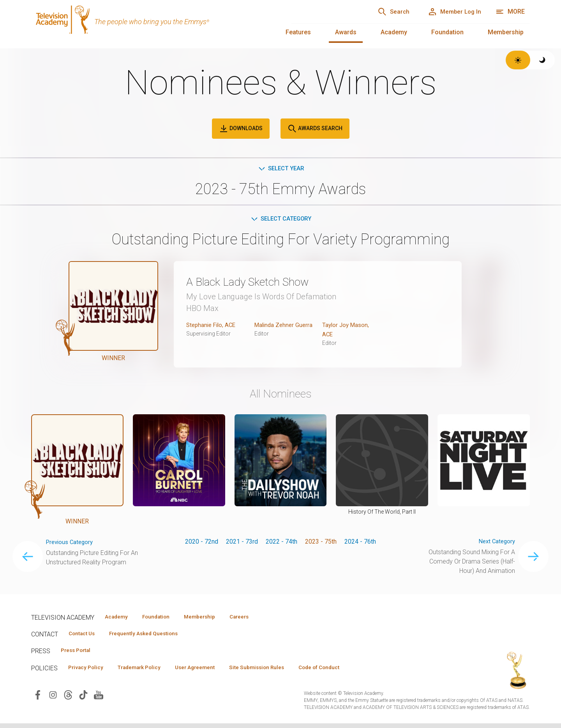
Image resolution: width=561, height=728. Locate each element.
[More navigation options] (510, 12)
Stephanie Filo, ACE (213, 326)
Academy (394, 32)
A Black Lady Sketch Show (257, 283)
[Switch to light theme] (518, 60)
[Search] (382, 12)
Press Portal (79, 654)
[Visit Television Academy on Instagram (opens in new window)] (53, 699)
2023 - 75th (321, 543)
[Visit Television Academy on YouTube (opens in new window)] (99, 699)
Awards (346, 32)
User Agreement (209, 671)
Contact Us (84, 636)
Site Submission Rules (277, 671)
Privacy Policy (88, 671)
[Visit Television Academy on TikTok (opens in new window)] (83, 699)
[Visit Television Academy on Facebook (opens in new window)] (38, 699)
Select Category (281, 220)
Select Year (281, 169)
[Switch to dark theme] (542, 60)
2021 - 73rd (242, 543)
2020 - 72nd (202, 543)
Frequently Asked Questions (152, 636)
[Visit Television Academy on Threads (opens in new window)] (68, 699)
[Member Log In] (451, 12)
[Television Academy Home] (153, 23)
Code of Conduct (346, 671)
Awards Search (315, 129)
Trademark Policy (147, 671)
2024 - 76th (360, 543)
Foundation (447, 32)
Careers (258, 619)
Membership (506, 32)
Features (298, 32)
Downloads (241, 129)
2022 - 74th (281, 543)
